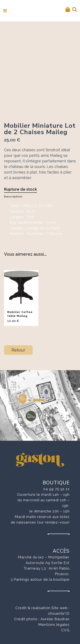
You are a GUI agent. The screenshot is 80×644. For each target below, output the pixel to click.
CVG (65, 630)
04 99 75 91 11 (56, 489)
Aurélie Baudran (55, 619)
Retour (18, 350)
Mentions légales (54, 625)
